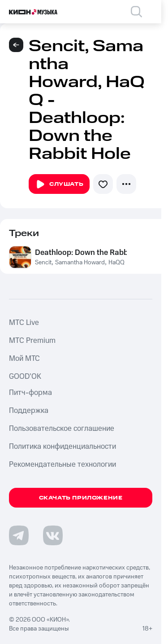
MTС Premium (32, 341)
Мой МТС (24, 359)
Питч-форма (30, 393)
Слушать (59, 184)
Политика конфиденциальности (62, 447)
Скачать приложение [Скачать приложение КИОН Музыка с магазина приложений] (81, 498)
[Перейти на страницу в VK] (53, 535)
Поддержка (29, 411)
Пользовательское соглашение (62, 429)
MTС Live (24, 323)
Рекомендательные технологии (62, 464)
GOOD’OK (25, 377)
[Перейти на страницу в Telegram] (19, 535)
